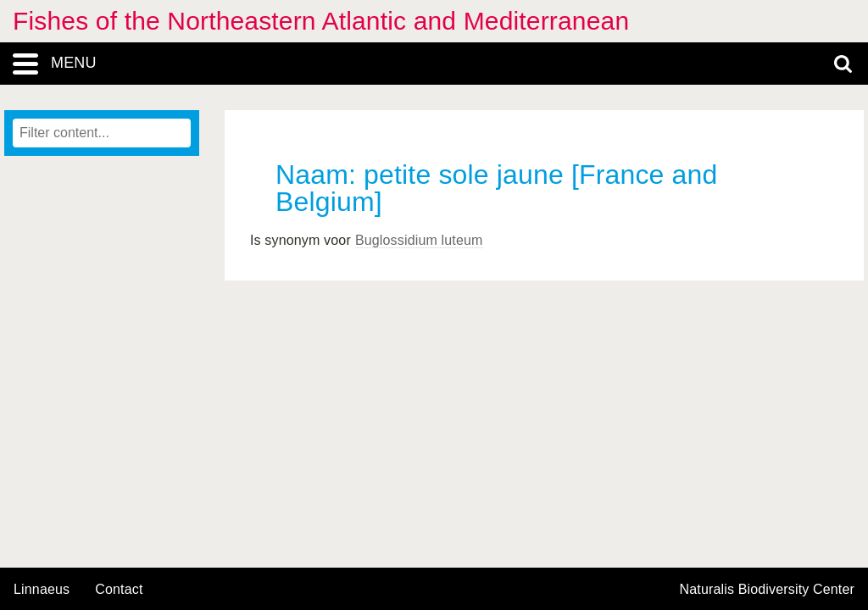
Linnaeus (42, 590)
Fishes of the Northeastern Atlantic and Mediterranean (321, 21)
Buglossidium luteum (419, 240)
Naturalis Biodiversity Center (768, 590)
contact (119, 589)
